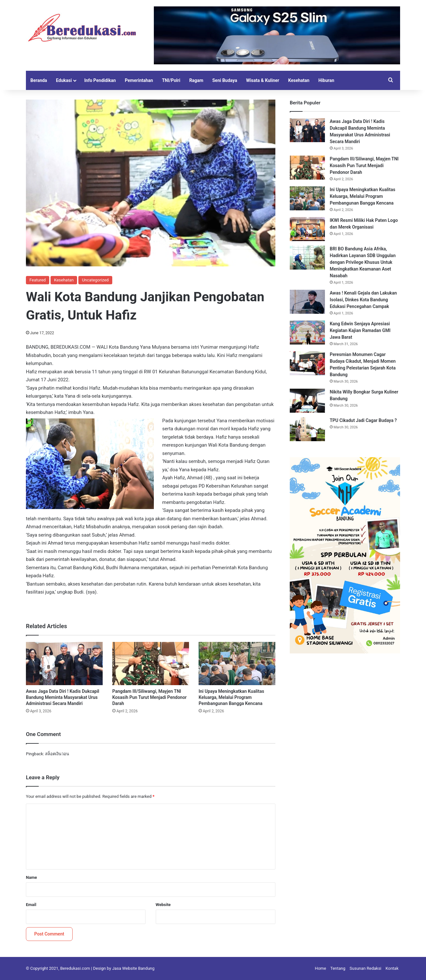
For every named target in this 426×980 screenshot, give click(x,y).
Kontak (392, 968)
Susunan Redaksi (365, 968)
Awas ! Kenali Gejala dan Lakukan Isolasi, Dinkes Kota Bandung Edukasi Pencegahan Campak (363, 300)
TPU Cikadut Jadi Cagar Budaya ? (363, 420)
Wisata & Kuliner (263, 80)
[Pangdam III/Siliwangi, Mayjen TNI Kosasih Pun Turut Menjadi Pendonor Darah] (151, 664)
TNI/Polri (171, 80)
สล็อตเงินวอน (57, 754)
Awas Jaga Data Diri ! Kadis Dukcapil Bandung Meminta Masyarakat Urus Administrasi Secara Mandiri (63, 697)
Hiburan (326, 80)
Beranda (39, 80)
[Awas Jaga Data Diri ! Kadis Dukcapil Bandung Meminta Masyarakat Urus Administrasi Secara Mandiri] (64, 664)
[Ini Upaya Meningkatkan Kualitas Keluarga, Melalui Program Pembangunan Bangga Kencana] (237, 664)
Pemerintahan (139, 80)
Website (163, 905)
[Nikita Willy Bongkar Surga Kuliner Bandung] (307, 401)
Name (31, 877)
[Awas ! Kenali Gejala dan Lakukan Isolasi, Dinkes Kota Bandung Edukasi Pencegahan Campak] (307, 302)
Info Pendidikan (100, 80)
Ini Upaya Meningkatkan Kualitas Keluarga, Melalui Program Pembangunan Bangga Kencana (231, 697)
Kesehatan (299, 80)
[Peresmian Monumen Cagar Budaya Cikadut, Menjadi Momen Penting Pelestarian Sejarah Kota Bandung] (307, 363)
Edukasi (64, 80)
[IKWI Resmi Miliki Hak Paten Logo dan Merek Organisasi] (307, 229)
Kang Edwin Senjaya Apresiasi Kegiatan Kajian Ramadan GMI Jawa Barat (360, 330)
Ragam (196, 80)
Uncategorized (95, 280)
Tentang (338, 968)
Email (31, 905)
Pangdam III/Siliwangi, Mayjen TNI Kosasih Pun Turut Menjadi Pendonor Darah (150, 697)
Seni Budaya (225, 80)
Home (321, 968)
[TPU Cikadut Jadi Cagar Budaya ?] (307, 429)
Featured (38, 280)
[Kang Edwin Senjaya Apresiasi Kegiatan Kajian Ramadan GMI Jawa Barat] (307, 332)
